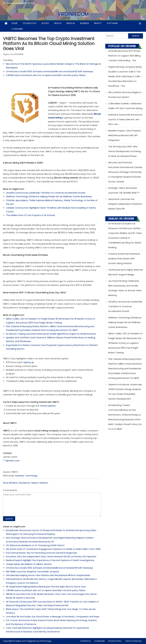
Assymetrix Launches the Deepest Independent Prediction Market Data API (125, 204)
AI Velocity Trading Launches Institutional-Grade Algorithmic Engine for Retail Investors (51, 334)
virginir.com (73, 14)
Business (85, 23)
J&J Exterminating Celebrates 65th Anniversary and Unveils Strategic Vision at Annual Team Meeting (125, 288)
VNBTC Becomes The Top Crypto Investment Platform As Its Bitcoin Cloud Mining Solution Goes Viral (49, 44)
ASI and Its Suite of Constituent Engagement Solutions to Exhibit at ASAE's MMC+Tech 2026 (53, 549)
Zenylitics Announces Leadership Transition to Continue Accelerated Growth (46, 193)
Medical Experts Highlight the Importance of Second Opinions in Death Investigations (50, 560)
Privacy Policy (115, 641)
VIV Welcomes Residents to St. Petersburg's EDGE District (35, 545)
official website (48, 406)
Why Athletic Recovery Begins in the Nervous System (125, 95)
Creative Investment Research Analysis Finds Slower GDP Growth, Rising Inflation (124, 259)
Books (45, 23)
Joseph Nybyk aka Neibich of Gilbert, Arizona (29, 564)
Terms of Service (133, 641)
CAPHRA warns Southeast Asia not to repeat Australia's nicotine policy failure (46, 75)
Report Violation (40, 483)
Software (112, 23)
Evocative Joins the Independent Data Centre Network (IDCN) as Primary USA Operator (51, 557)
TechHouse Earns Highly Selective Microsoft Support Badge (126, 272)
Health (58, 23)
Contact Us (85, 641)
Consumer (17, 29)
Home (14, 23)
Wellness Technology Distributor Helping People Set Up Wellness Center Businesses (49, 196)
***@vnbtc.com (11, 461)
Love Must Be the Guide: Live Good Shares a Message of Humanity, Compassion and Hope (53, 617)
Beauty (98, 23)
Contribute (100, 641)
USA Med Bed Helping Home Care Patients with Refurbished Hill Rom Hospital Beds (48, 575)
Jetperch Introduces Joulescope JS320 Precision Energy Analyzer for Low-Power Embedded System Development (125, 392)
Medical (71, 23)
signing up (29, 362)
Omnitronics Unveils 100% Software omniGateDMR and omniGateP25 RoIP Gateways (50, 72)
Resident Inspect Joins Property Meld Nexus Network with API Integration (125, 135)
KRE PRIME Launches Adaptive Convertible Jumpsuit (33, 572)
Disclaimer (25, 483)
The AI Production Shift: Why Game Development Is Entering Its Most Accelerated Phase (125, 151)
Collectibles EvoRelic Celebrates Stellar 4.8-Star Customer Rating (125, 106)
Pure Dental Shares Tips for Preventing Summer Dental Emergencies (42, 553)
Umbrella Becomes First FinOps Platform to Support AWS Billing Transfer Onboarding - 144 (124, 56)
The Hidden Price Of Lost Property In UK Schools (30, 215)
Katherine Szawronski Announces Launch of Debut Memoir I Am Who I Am (125, 119)
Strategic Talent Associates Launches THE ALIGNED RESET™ (124, 190)
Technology (30, 23)
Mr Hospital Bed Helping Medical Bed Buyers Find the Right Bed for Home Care (46, 587)
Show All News (10, 483)
